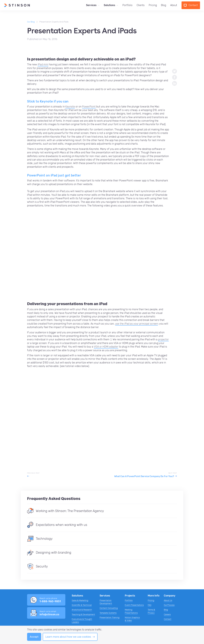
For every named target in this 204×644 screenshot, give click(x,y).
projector (163, 339)
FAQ (149, 605)
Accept (34, 637)
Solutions (109, 5)
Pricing (153, 5)
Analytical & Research (82, 610)
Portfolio (127, 5)
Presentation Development (106, 602)
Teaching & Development (83, 614)
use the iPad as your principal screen (137, 324)
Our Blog (31, 22)
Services (91, 5)
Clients (141, 5)
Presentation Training (109, 617)
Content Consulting (109, 608)
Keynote (70, 107)
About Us (168, 600)
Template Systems (108, 613)
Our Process (169, 605)
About (174, 5)
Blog (164, 5)
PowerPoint (89, 107)
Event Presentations (134, 605)
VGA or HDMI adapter (106, 347)
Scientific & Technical (82, 605)
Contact (168, 619)
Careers (167, 614)
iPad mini (43, 64)
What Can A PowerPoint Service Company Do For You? (144, 476)
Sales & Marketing (80, 600)
